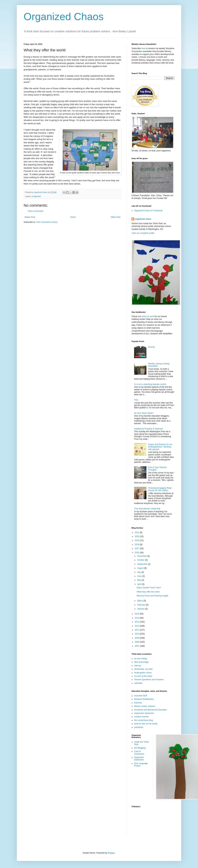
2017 (137, 548)
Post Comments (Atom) (47, 222)
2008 (137, 642)
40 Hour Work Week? (144, 413)
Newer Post (30, 217)
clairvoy (138, 666)
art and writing (141, 659)
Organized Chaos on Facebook (148, 211)
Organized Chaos (64, 17)
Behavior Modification (144, 699)
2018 (137, 545)
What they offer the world (148, 592)
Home (73, 217)
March (140, 601)
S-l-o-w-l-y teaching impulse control (150, 384)
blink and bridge (141, 662)
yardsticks (139, 727)
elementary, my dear (143, 669)
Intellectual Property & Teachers (149, 429)
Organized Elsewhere (139, 759)
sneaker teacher (141, 717)
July (139, 572)
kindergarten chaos (143, 673)
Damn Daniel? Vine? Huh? (149, 588)
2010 (137, 634)
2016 (137, 553)
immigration (36, 196)
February (142, 605)
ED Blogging (140, 748)
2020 (137, 536)
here (143, 48)
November (142, 556)
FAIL (136, 400)
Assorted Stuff (141, 696)
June (140, 576)
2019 (137, 540)
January (141, 609)
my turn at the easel (143, 676)
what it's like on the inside (146, 724)
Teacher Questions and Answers (149, 680)
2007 (137, 646)
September (143, 564)
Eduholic (138, 703)
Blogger (111, 853)
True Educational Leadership (147, 509)
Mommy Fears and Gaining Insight (152, 596)
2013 (137, 622)
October (141, 560)
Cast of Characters (139, 753)
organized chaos (143, 219)
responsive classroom (144, 713)
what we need (148, 316)
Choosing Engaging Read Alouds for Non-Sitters (160, 489)
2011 (137, 630)
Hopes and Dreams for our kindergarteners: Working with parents (160, 447)
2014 (137, 618)
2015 (137, 614)
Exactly (151, 347)
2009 (137, 638)
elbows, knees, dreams (145, 706)
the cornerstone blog (143, 720)
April (140, 584)
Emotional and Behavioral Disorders (150, 710)
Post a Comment (36, 211)
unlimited (138, 683)
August (141, 568)
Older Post (116, 217)
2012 (137, 626)
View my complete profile (143, 233)
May (139, 580)
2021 (137, 533)
